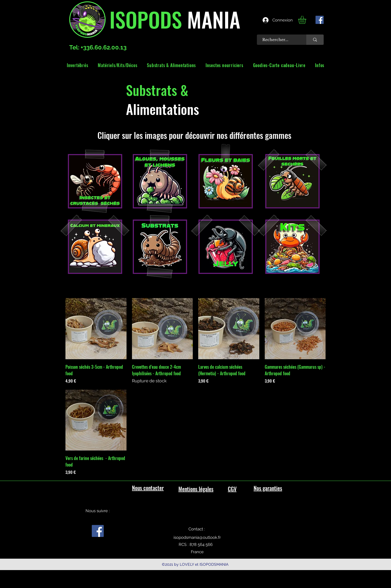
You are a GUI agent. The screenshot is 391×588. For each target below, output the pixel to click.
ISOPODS (146, 19)
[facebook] (320, 20)
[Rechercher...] (279, 40)
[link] (307, 20)
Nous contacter (148, 488)
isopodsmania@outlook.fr (197, 537)
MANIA (211, 19)
